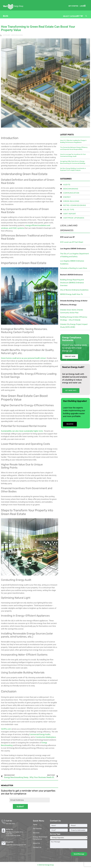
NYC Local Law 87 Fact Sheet (72, 242)
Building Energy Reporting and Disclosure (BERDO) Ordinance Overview (72, 283)
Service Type (55, 834)
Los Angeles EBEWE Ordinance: (73, 249)
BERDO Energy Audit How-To (71, 294)
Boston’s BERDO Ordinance (71, 275)
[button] (85, 6)
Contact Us (37, 847)
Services (36, 833)
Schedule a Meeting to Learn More (74, 268)
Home (35, 824)
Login (82, 6)
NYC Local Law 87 (67, 237)
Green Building (17, 35)
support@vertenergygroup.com (16, 845)
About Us (36, 843)
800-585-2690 (10, 824)
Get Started (73, 6)
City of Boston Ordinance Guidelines (74, 290)
